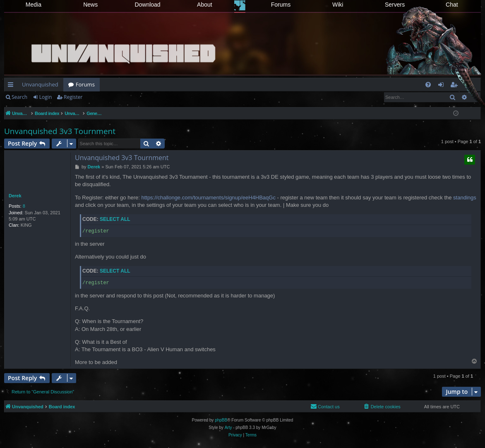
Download (147, 5)
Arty (228, 428)
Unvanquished (40, 84)
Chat (452, 5)
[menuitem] (428, 85)
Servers (395, 5)
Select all (115, 219)
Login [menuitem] (443, 86)
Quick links (12, 86)
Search (19, 97)
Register (73, 97)
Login (46, 97)
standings (465, 198)
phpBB (221, 420)
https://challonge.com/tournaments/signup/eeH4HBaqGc (208, 198)
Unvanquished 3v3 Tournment (60, 131)
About (205, 5)
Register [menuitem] (456, 86)
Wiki (338, 5)
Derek (15, 196)
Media (34, 5)
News (90, 5)
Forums (281, 5)
